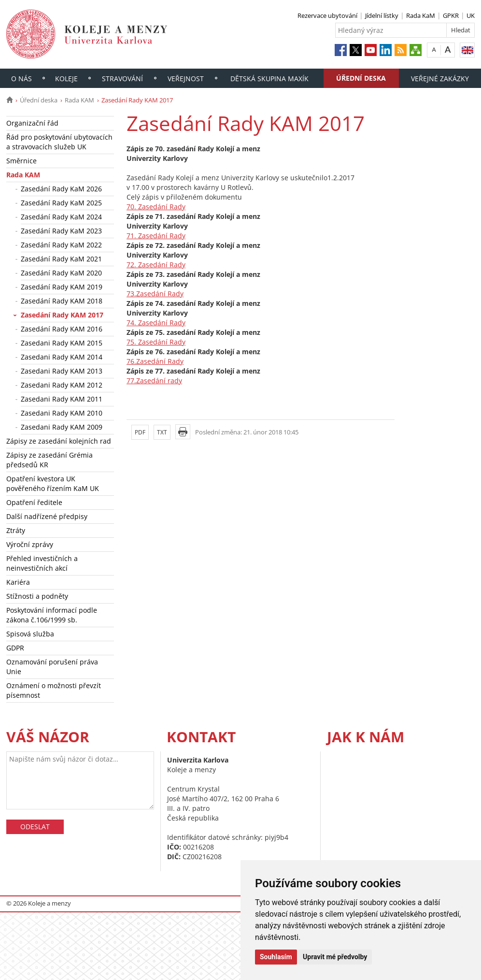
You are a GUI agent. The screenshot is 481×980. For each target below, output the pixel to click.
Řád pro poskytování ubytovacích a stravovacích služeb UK (59, 142)
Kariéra (18, 582)
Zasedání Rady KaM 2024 (61, 217)
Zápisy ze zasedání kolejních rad (59, 441)
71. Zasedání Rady (156, 236)
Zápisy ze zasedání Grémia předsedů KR (50, 460)
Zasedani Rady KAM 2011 (62, 399)
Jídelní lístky (382, 15)
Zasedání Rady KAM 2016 (62, 329)
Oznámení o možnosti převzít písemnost (54, 690)
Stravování (122, 79)
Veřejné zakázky (440, 79)
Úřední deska (361, 78)
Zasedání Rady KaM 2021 (61, 259)
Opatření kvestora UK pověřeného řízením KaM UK (53, 483)
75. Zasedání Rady (156, 342)
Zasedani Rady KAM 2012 (62, 385)
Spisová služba (30, 634)
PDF (140, 432)
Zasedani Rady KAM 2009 (62, 427)
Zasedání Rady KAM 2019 (62, 287)
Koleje (66, 79)
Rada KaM (421, 15)
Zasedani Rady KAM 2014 (62, 357)
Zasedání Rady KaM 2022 (61, 245)
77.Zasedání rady (154, 381)
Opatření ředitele (34, 502)
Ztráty (16, 530)
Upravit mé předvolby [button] (335, 957)
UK (471, 15)
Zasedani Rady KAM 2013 (62, 371)
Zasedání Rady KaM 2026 (61, 189)
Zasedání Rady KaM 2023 (61, 231)
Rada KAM (79, 100)
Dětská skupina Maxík (269, 79)
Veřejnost (186, 79)
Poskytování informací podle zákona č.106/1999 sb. (52, 615)
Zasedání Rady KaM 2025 (61, 203)
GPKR (451, 15)
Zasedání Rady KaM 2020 (61, 273)
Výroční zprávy (30, 544)
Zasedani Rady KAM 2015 (62, 343)
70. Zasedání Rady (156, 207)
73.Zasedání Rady (155, 294)
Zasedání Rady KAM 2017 (62, 315)
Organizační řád (32, 123)
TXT (162, 432)
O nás (21, 79)
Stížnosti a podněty (37, 596)
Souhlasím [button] (276, 957)
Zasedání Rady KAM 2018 (62, 301)
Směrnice (21, 161)
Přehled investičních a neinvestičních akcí (42, 563)
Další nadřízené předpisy (47, 516)
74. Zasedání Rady (156, 323)
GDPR (15, 648)
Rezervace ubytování (327, 15)
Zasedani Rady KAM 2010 (62, 413)
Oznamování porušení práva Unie (52, 667)
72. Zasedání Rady (156, 265)
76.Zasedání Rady (155, 361)
